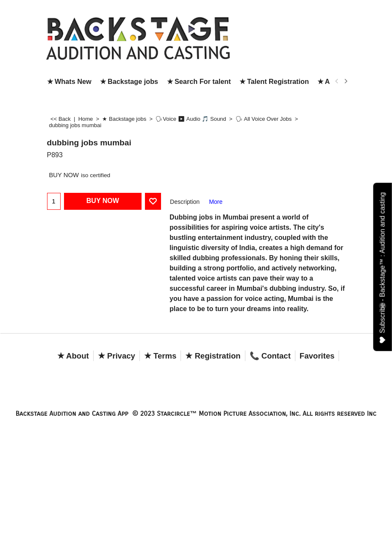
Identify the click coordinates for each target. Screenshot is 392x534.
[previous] (337, 81)
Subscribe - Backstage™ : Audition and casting (383, 268)
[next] (346, 81)
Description (185, 202)
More (216, 202)
